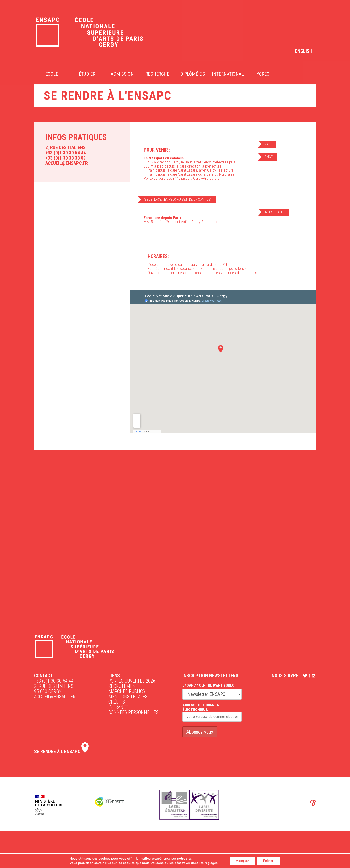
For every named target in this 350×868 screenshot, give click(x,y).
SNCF (269, 157)
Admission (122, 74)
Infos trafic (274, 212)
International (228, 74)
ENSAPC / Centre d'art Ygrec (208, 685)
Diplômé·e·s (193, 74)
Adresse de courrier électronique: (212, 712)
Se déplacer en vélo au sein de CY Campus (178, 200)
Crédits (117, 702)
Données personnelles (133, 712)
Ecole (52, 74)
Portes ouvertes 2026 (132, 681)
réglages (209, 863)
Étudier (87, 74)
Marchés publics (127, 691)
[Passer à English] (304, 51)
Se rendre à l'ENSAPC (61, 752)
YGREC (263, 74)
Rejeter (269, 860)
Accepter (241, 860)
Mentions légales (128, 697)
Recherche (157, 74)
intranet (118, 707)
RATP (268, 144)
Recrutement (123, 686)
